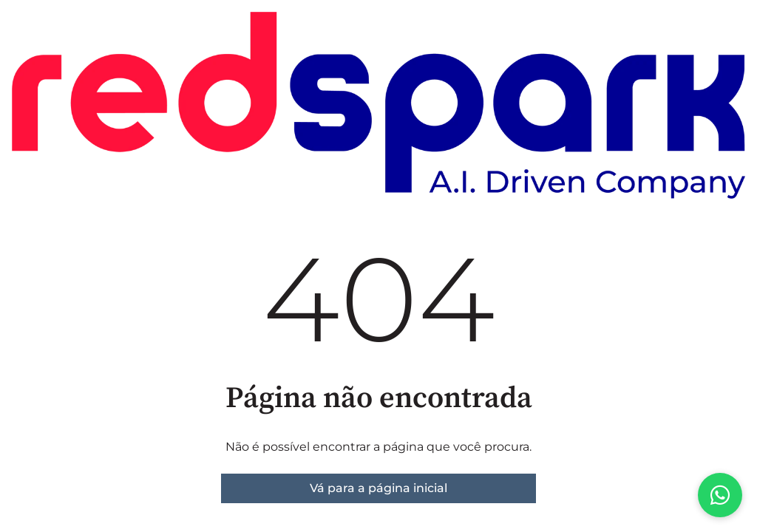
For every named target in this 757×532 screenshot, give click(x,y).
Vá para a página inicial (378, 488)
